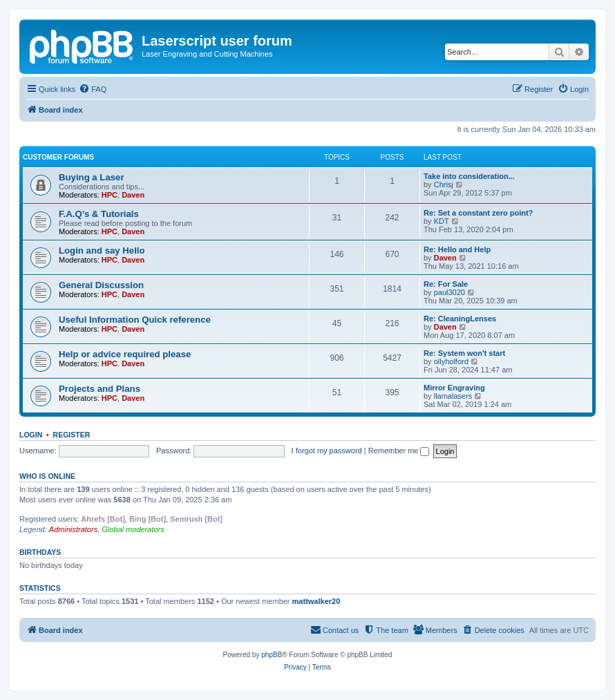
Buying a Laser (92, 177)
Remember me (399, 451)
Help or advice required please (125, 354)
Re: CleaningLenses (460, 319)
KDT (442, 221)
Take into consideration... (469, 176)
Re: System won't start (464, 353)
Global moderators (133, 529)
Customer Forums (58, 157)
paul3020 (450, 292)
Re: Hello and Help (457, 249)
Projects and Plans (100, 389)
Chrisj (444, 185)
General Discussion (101, 285)
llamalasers (453, 396)
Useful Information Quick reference (135, 320)
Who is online (47, 476)
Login (31, 435)
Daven (133, 195)
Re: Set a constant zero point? (478, 213)
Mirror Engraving (454, 388)
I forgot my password (327, 451)
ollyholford (451, 361)
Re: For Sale (446, 284)
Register (72, 435)
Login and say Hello (102, 250)
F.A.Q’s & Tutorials (99, 214)
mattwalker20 (316, 601)
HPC (110, 195)
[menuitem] (93, 89)
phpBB (272, 655)
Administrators (73, 529)
